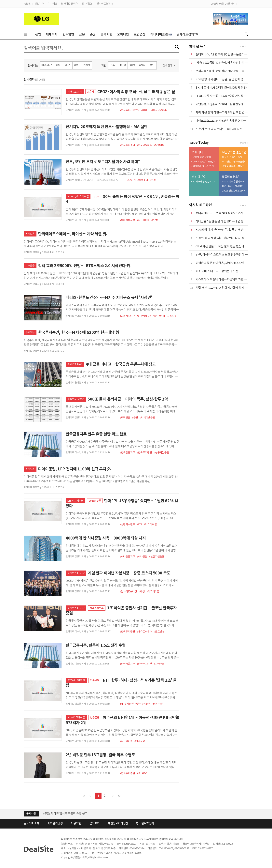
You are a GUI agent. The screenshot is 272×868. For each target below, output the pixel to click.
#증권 (135, 418)
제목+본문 (47, 65)
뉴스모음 (30, 266)
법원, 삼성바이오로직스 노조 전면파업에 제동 (223, 255)
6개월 (142, 65)
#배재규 (145, 110)
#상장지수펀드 (127, 524)
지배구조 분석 (75, 92)
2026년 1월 (95, 501)
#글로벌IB (159, 632)
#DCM (155, 220)
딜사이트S (87, 4)
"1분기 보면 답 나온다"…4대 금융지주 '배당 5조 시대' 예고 (231, 129)
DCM (97, 197)
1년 (152, 65)
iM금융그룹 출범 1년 (234, 152)
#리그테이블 (143, 220)
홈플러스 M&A (230, 177)
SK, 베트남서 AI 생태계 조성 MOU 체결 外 (221, 88)
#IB (138, 773)
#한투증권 (143, 180)
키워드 (77, 65)
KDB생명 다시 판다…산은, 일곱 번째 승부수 (222, 79)
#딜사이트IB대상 (128, 592)
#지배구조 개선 (149, 316)
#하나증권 (142, 557)
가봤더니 (197, 152)
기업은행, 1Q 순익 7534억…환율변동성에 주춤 (224, 104)
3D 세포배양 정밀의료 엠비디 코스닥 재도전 (205, 182)
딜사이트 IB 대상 (76, 573)
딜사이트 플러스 (69, 4)
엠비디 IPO (199, 177)
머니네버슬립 (161, 34)
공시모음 (30, 234)
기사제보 (53, 4)
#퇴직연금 (125, 418)
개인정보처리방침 (118, 823)
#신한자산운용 (157, 557)
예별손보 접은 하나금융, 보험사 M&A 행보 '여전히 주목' (229, 263)
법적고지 (95, 823)
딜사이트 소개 (32, 823)
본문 (68, 65)
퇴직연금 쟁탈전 (76, 399)
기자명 (87, 65)
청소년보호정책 (145, 823)
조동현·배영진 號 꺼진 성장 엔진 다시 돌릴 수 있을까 (227, 238)
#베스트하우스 (144, 632)
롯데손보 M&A (75, 364)
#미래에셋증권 (147, 418)
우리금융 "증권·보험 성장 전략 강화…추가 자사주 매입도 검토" (234, 71)
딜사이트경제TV (105, 4)
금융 (82, 34)
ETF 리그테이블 (75, 501)
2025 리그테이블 (76, 680)
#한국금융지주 (159, 110)
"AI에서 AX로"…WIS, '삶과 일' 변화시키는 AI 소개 (205, 162)
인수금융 (95, 680)
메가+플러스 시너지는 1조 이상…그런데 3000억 (234, 186)
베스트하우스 (97, 608)
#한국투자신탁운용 (130, 110)
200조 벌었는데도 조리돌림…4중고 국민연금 (234, 191)
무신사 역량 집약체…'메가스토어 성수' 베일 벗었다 (205, 157)
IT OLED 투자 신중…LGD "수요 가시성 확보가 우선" (227, 96)
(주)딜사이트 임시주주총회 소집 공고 (65, 813)
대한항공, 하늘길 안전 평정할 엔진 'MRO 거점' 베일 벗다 (205, 166)
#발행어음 (159, 145)
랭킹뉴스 (39, 4)
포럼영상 (140, 34)
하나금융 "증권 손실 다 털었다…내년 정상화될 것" (226, 221)
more (243, 46)
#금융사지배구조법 (130, 316)
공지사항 (31, 814)
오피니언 (123, 34)
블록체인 (106, 34)
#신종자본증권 (161, 453)
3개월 (132, 65)
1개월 (123, 65)
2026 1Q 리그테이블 (78, 197)
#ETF (139, 524)
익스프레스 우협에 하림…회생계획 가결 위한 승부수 (234, 182)
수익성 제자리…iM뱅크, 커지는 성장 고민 (234, 166)
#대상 (142, 592)
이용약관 (76, 823)
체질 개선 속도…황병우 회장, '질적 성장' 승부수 (234, 157)
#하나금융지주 (127, 557)
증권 (93, 34)
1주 (113, 65)
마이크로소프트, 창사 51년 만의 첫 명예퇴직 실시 (225, 121)
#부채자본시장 (127, 220)
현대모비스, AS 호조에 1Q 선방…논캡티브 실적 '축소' (228, 54)
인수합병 (68, 34)
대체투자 (52, 34)
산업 (38, 34)
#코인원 (131, 180)
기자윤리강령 (55, 823)
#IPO (145, 773)
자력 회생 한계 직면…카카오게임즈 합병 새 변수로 (226, 112)
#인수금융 (140, 741)
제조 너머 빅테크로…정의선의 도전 (217, 271)
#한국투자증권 (127, 145)
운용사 (91, 92)
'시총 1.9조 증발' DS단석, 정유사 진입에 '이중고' (225, 63)
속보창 (27, 4)
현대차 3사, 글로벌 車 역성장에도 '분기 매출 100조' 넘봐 (230, 213)
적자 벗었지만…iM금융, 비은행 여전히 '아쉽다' (234, 162)
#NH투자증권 (127, 704)
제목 (58, 65)
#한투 (153, 180)
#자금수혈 (159, 664)
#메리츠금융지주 (168, 316)
